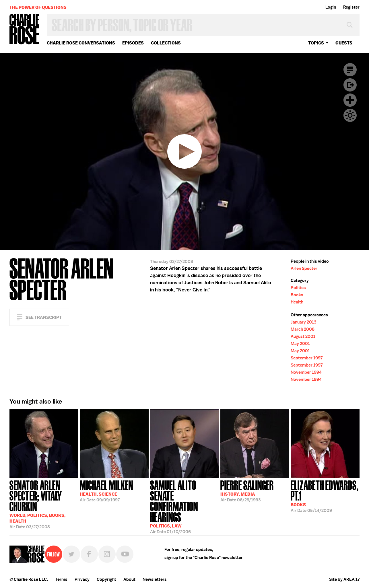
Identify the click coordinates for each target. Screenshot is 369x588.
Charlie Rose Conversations (81, 43)
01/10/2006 (184, 504)
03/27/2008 (44, 504)
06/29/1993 (247, 490)
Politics (298, 288)
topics (316, 43)
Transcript (350, 70)
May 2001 (300, 344)
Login (331, 7)
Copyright (106, 579)
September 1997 (307, 358)
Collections (166, 43)
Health (297, 302)
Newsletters (155, 579)
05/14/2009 (325, 496)
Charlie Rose (25, 30)
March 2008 (303, 329)
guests (344, 43)
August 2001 (303, 336)
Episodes (133, 43)
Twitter (71, 554)
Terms (61, 579)
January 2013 (303, 322)
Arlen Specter (304, 268)
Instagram (107, 554)
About (129, 579)
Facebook (89, 554)
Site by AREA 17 (344, 579)
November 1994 (306, 372)
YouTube (125, 554)
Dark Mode (350, 115)
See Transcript (44, 317)
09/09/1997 (106, 490)
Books (297, 295)
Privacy (82, 579)
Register (351, 7)
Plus (350, 100)
